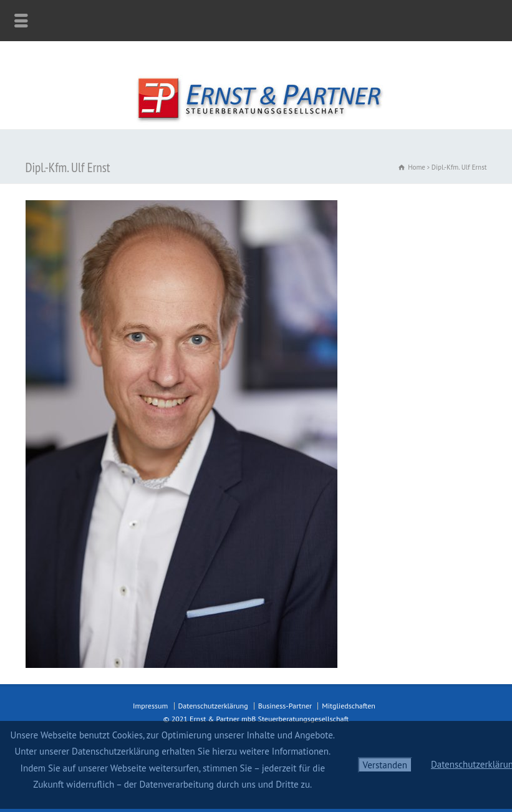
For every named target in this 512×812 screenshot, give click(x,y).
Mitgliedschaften (349, 706)
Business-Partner (285, 706)
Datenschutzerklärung (213, 706)
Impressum (150, 706)
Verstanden (385, 765)
